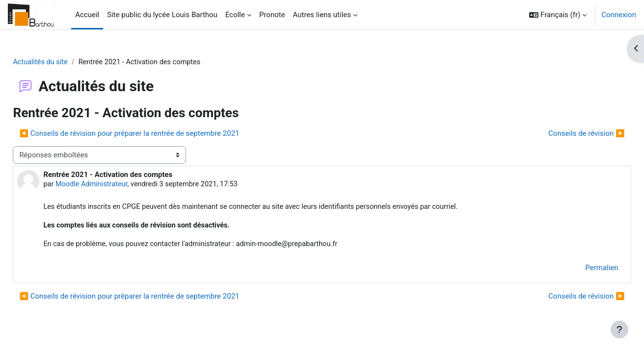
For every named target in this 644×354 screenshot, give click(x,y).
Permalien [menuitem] (580, 270)
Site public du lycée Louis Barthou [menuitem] (162, 15)
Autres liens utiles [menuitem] (322, 15)
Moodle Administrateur (115, 185)
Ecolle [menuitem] (235, 15)
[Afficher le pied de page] (619, 329)
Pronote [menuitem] (272, 15)
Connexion (619, 15)
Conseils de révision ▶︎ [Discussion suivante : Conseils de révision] (564, 134)
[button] (558, 15)
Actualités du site (63, 62)
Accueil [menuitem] (87, 15)
